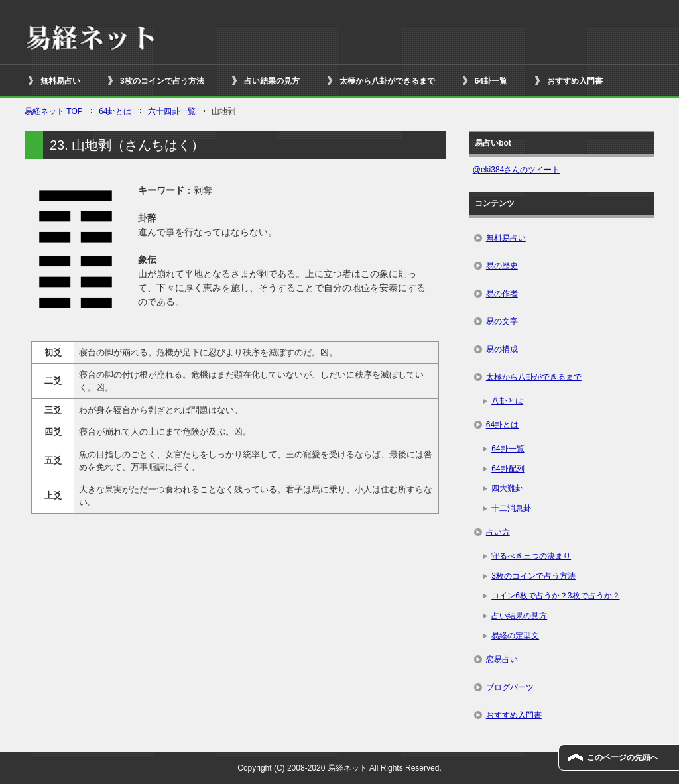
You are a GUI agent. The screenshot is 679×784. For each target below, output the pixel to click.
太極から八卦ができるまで (387, 81)
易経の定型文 (515, 636)
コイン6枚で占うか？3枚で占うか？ (555, 596)
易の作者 (502, 294)
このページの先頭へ (623, 757)
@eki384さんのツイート (517, 170)
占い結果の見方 (272, 81)
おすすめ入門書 (575, 81)
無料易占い (60, 81)
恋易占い (502, 659)
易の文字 (502, 321)
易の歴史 (502, 266)
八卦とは (507, 401)
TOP (54, 111)
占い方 (498, 532)
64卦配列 (508, 469)
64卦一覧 (491, 81)
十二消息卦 (511, 508)
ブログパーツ (510, 687)
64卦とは (502, 425)
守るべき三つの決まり (531, 556)
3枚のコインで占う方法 (162, 81)
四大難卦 (507, 488)
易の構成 (502, 349)
